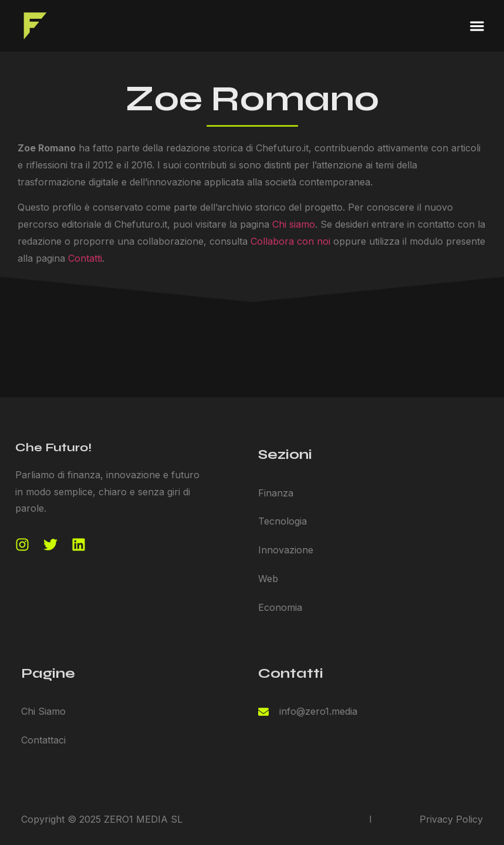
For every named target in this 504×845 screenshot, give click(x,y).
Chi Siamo (43, 711)
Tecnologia (283, 521)
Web (268, 579)
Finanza (276, 493)
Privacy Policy (451, 819)
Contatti (85, 258)
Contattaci (43, 740)
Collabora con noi (290, 241)
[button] (477, 26)
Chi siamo (294, 224)
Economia (280, 607)
